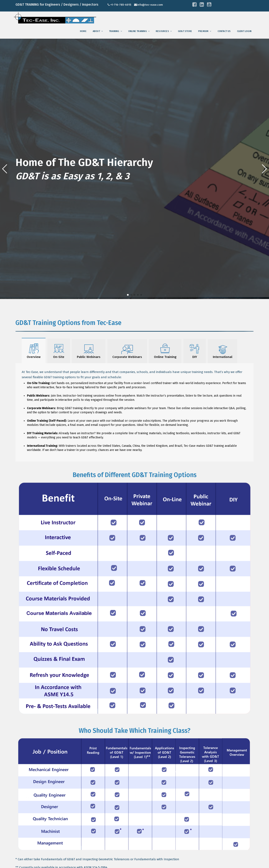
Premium (203, 31)
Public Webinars (89, 351)
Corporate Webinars (127, 351)
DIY (195, 351)
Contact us (224, 31)
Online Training (138, 31)
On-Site (59, 351)
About (96, 31)
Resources (162, 31)
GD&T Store (185, 31)
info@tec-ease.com (150, 5)
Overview (34, 350)
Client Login (244, 31)
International (223, 351)
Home (83, 31)
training (114, 31)
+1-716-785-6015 (121, 5)
